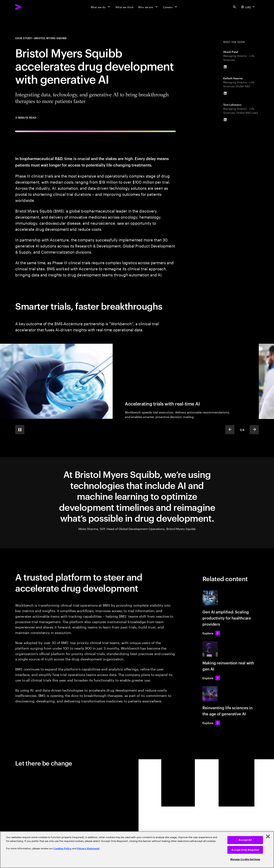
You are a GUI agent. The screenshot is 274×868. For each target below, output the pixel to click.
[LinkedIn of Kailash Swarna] (225, 93)
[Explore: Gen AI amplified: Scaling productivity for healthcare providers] (211, 633)
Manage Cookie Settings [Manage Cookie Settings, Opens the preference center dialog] (245, 859)
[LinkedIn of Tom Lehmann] (225, 120)
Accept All (245, 840)
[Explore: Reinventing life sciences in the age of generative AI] (211, 723)
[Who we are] (148, 7)
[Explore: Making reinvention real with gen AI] (211, 678)
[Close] (268, 836)
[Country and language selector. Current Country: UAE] (248, 7)
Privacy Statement (88, 849)
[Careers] (170, 7)
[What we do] (101, 7)
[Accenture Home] (27, 7)
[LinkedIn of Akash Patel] (225, 67)
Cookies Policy (63, 849)
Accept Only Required (245, 850)
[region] (137, 850)
